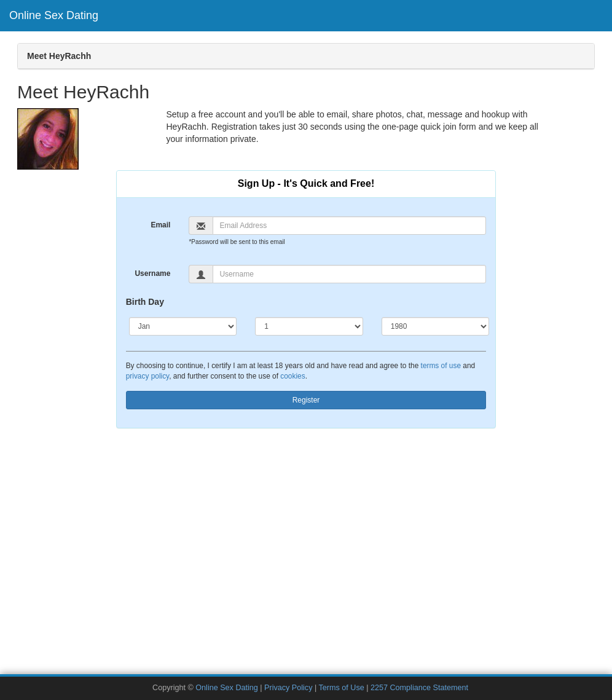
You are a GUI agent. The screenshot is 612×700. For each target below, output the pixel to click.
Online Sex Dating (54, 15)
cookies (292, 376)
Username (152, 273)
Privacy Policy (288, 688)
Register (306, 400)
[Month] (183, 326)
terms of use (441, 366)
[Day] (309, 326)
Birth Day (145, 302)
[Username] (349, 274)
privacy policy (147, 376)
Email (160, 225)
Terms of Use (342, 688)
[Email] (349, 226)
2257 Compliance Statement (419, 688)
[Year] (436, 326)
